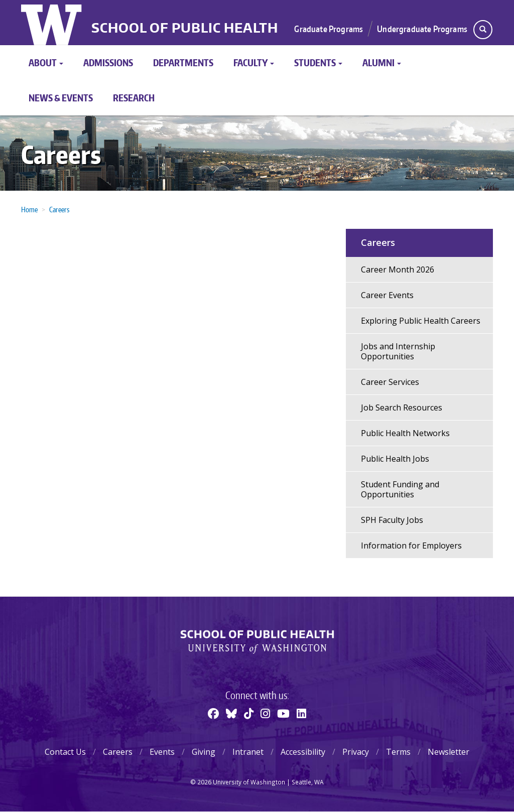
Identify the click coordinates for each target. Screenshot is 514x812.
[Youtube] (283, 713)
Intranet (248, 752)
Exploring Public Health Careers (421, 321)
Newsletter (448, 752)
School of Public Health (185, 28)
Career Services (390, 382)
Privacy (356, 752)
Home (29, 210)
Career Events (387, 295)
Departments (183, 62)
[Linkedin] (301, 713)
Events (162, 752)
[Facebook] (213, 713)
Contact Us (65, 752)
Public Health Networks (405, 433)
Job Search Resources (402, 408)
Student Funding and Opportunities (400, 489)
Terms (398, 752)
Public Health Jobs (395, 459)
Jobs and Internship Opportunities (398, 351)
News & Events (61, 98)
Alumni (382, 62)
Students (318, 62)
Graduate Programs (329, 29)
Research (134, 98)
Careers (61, 154)
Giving (204, 752)
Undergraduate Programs (422, 29)
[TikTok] (249, 713)
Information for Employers (411, 546)
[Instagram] (265, 713)
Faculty (254, 62)
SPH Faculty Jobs (392, 520)
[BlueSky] (231, 713)
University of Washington (52, 23)
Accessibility (303, 752)
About (46, 62)
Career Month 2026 (398, 269)
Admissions (108, 62)
